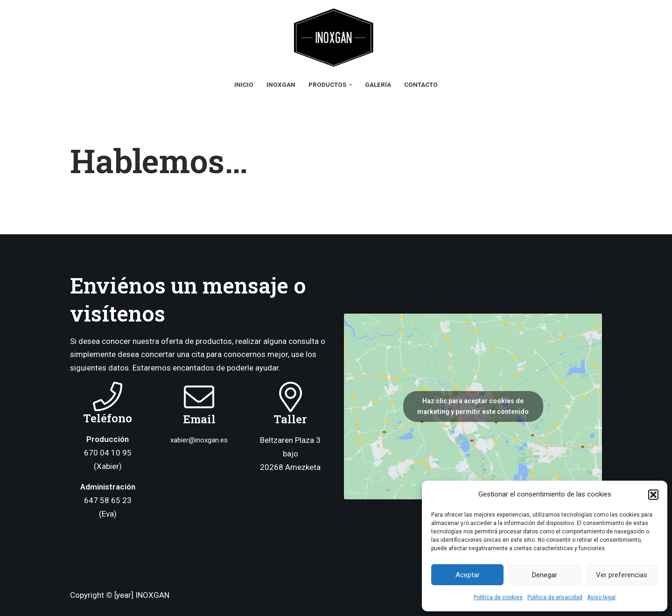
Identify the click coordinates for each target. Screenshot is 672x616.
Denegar (545, 575)
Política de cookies (498, 597)
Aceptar (468, 575)
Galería (378, 84)
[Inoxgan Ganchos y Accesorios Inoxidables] (336, 38)
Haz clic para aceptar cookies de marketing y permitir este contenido (473, 406)
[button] (653, 495)
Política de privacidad (555, 597)
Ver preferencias (622, 575)
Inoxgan (281, 84)
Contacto (421, 84)
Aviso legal (601, 597)
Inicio (244, 84)
